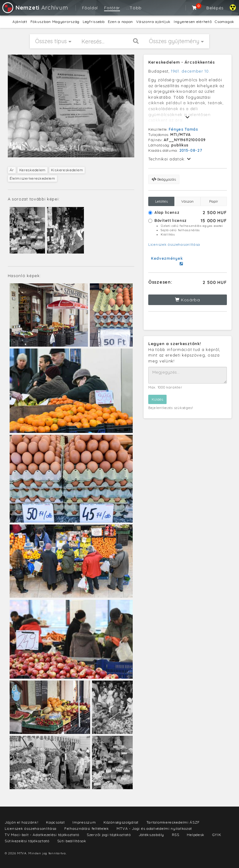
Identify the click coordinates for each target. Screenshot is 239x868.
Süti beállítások (72, 841)
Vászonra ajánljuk (153, 22)
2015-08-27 (191, 150)
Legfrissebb (94, 22)
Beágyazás (164, 179)
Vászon (187, 201)
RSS (176, 835)
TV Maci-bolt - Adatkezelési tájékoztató (42, 835)
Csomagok (225, 22)
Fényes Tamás (183, 129)
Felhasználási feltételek (87, 828)
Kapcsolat (55, 822)
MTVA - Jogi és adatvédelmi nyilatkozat (154, 828)
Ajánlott (20, 22)
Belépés (215, 8)
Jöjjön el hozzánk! (22, 822)
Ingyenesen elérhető (193, 22)
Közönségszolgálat (121, 822)
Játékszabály (151, 835)
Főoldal (90, 8)
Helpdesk (196, 835)
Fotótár (112, 8)
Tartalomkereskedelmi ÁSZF (173, 822)
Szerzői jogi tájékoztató (109, 835)
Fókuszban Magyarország (55, 22)
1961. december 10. (191, 71)
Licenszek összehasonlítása (174, 244)
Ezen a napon (120, 22)
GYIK (217, 835)
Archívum (35, 8)
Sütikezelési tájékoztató (27, 841)
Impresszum (84, 822)
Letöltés (161, 201)
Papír (214, 201)
